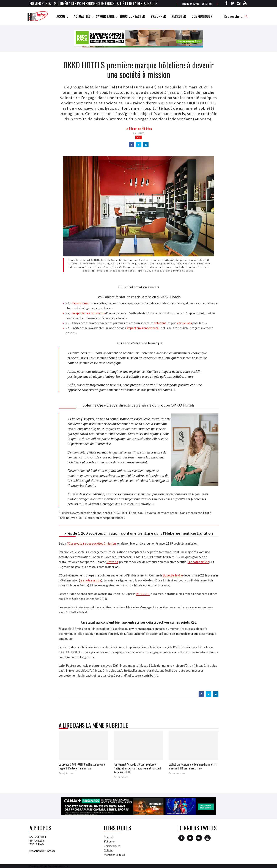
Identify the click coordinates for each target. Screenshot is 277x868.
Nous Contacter (133, 16)
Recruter (179, 16)
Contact (109, 837)
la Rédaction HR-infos (139, 129)
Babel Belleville (173, 575)
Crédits (108, 850)
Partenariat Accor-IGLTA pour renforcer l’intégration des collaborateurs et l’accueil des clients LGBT (137, 768)
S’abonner (158, 16)
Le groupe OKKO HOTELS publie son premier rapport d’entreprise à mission (82, 766)
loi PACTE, (143, 594)
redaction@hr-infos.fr (42, 851)
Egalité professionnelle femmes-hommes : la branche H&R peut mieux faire (193, 766)
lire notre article (198, 562)
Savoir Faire (105, 16)
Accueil (62, 16)
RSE (139, 137)
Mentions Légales (114, 855)
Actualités (82, 16)
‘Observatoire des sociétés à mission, (92, 543)
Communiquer (202, 16)
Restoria (112, 562)
